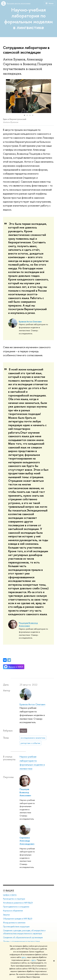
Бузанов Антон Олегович (30, 322)
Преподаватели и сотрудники (16, 907)
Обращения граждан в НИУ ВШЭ (18, 919)
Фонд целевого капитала (14, 923)
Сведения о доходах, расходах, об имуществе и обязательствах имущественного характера (24, 932)
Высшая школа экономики (19, 3)
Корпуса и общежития (13, 911)
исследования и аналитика (33, 738)
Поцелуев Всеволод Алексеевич (28, 625)
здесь (24, 957)
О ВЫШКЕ (9, 891)
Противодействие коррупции (16, 927)
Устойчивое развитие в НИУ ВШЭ (18, 903)
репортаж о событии (30, 743)
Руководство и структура (14, 899)
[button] (6, 96)
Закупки (6, 915)
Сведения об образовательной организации (23, 938)
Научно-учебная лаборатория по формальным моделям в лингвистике (28, 18)
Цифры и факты (10, 895)
